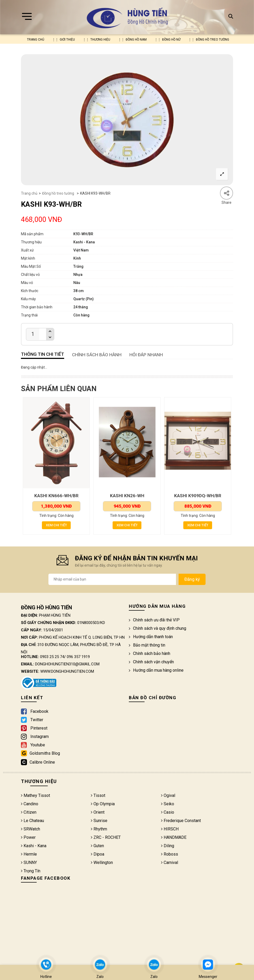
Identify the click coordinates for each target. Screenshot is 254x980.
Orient (98, 813)
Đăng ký (192, 580)
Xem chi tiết (56, 525)
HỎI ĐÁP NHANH (146, 355)
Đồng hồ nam (136, 40)
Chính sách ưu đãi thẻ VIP (154, 620)
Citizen (29, 813)
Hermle (29, 855)
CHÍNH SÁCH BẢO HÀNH (97, 355)
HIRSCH (170, 830)
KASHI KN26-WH (127, 496)
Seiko (168, 804)
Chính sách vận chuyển (151, 662)
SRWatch (31, 830)
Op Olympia (103, 804)
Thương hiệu (100, 40)
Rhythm (99, 830)
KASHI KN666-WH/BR (56, 496)
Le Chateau (32, 821)
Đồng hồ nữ (171, 40)
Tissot (98, 796)
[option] (127, 120)
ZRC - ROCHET (106, 838)
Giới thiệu (67, 40)
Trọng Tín (31, 871)
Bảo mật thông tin (147, 646)
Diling (168, 846)
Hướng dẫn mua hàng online (156, 671)
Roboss (170, 855)
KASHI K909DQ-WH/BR (198, 496)
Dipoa (98, 855)
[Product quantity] (33, 334)
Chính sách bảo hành (150, 654)
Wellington (102, 863)
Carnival (170, 863)
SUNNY (29, 863)
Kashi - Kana (34, 846)
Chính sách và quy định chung (158, 629)
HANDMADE (174, 838)
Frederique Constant (181, 821)
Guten (97, 846)
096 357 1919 (78, 657)
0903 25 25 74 (52, 657)
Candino (30, 804)
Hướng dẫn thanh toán (151, 637)
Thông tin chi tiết (43, 354)
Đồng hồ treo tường (212, 40)
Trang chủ (36, 40)
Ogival (168, 796)
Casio (168, 813)
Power (28, 838)
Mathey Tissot (35, 796)
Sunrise (99, 821)
